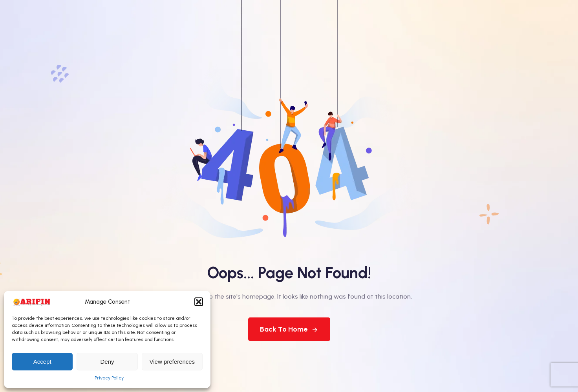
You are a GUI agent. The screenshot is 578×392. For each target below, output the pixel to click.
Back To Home (289, 329)
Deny (107, 362)
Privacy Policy (109, 378)
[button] (199, 302)
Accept (42, 362)
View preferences (172, 362)
